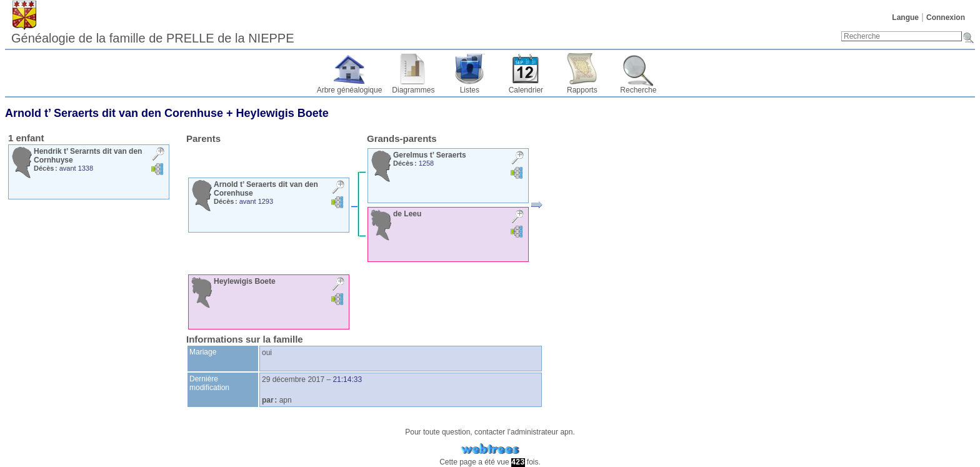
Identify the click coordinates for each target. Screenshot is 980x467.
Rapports (582, 90)
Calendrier (526, 90)
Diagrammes (413, 90)
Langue (905, 18)
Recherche (638, 90)
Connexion (946, 18)
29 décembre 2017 (293, 379)
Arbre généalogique (350, 90)
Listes (470, 90)
